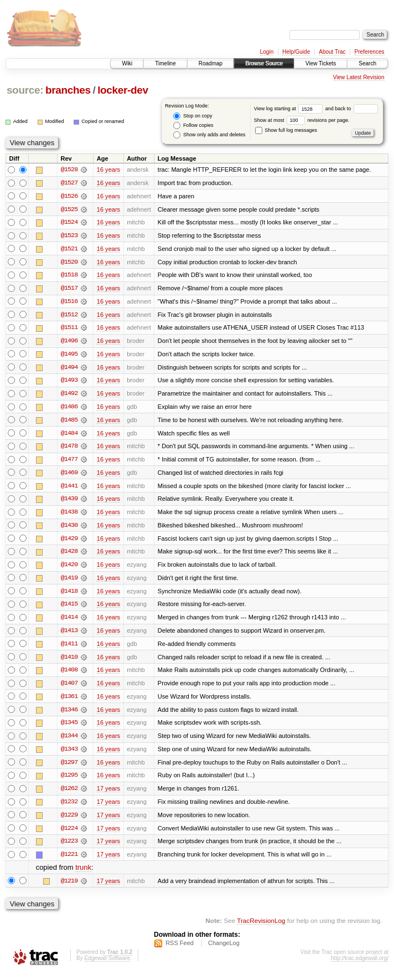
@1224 (69, 834)
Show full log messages (286, 130)
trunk (83, 874)
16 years (108, 170)
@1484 (69, 435)
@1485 (69, 422)
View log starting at (290, 109)
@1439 (69, 502)
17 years (108, 794)
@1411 (69, 648)
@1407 (69, 688)
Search (367, 63)
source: (25, 90)
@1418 (69, 595)
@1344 (69, 741)
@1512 (69, 316)
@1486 (69, 409)
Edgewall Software (107, 965)
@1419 (69, 582)
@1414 (69, 622)
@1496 (69, 342)
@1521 (69, 249)
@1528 (69, 170)
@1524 (69, 223)
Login (267, 52)
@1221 (69, 861)
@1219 (69, 887)
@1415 (69, 608)
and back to (352, 109)
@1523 (69, 236)
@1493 (69, 382)
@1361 (69, 701)
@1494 (69, 369)
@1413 (69, 635)
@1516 (69, 302)
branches (68, 90)
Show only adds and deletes (209, 135)
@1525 (69, 209)
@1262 (69, 794)
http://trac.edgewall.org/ (360, 965)
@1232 (69, 808)
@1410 (69, 661)
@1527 (69, 183)
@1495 (69, 356)
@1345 (69, 728)
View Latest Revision (359, 77)
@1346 (69, 715)
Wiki (127, 63)
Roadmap (211, 63)
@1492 (69, 396)
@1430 (69, 529)
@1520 (69, 263)
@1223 (69, 848)
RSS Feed (180, 950)
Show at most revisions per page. (302, 120)
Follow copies (193, 125)
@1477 (69, 462)
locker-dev (123, 90)
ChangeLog (224, 950)
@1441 (69, 489)
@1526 (69, 196)
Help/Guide (296, 52)
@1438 (69, 515)
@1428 (69, 555)
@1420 (69, 568)
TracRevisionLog (261, 928)
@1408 (69, 675)
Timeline (165, 63)
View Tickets (321, 63)
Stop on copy (193, 116)
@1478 (69, 449)
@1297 (69, 768)
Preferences (370, 52)
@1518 (69, 276)
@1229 (69, 821)
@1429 (69, 542)
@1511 (69, 329)
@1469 (69, 475)
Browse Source (264, 63)
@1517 (69, 289)
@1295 (69, 781)
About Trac (332, 52)
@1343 (69, 755)
